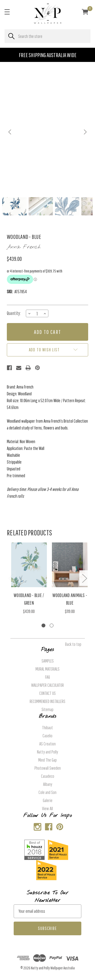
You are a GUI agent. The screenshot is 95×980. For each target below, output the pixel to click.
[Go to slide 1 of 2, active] (43, 625)
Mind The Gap (48, 760)
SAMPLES (48, 661)
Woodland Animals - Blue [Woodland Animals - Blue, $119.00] (70, 599)
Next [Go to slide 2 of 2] (84, 578)
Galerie (48, 800)
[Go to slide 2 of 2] (52, 625)
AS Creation (48, 744)
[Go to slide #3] (67, 206)
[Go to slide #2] (41, 206)
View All (48, 808)
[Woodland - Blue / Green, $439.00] (29, 565)
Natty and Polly (48, 752)
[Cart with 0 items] (85, 13)
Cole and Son (48, 792)
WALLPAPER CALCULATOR (48, 685)
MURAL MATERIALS (48, 669)
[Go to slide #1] (14, 206)
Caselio (48, 736)
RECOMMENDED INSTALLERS (48, 701)
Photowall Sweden (48, 768)
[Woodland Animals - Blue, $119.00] (70, 565)
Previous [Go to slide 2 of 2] (11, 578)
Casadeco (48, 776)
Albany (48, 784)
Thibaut (48, 728)
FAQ (48, 677)
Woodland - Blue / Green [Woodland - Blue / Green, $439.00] (29, 599)
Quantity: (14, 313)
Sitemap (48, 709)
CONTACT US (48, 693)
